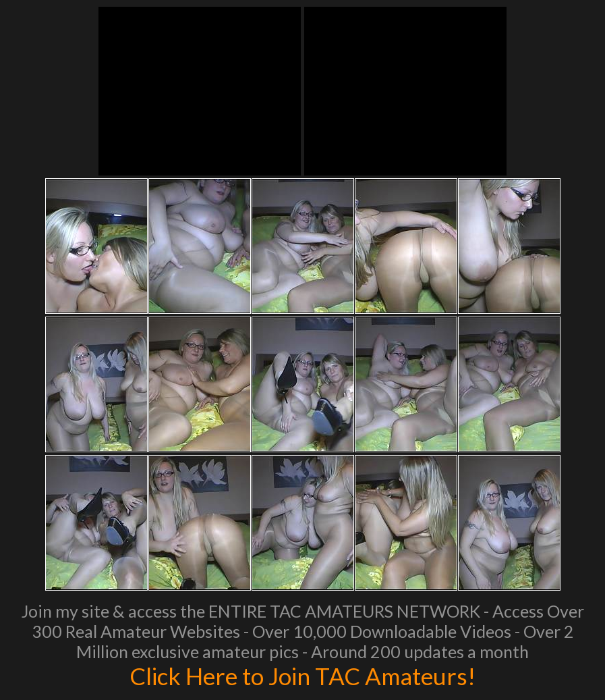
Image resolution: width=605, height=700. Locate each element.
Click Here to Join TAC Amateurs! (302, 676)
